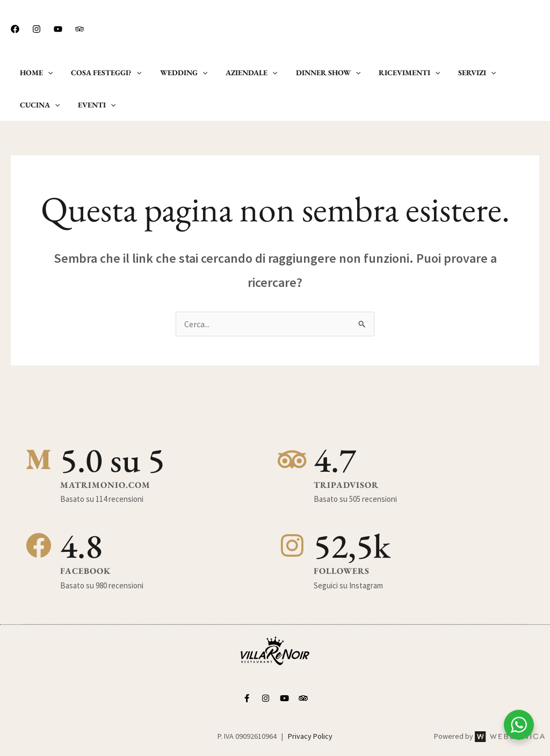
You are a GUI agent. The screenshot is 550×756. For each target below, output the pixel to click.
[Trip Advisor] (79, 29)
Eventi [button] (37, 105)
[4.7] (292, 460)
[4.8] (39, 546)
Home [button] (35, 73)
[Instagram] (37, 29)
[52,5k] (292, 546)
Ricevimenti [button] (392, 73)
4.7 (335, 460)
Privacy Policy (310, 736)
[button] (498, 28)
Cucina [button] (510, 73)
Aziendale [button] (240, 73)
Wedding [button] (176, 73)
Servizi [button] (456, 73)
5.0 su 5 (113, 460)
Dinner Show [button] (314, 73)
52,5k (352, 546)
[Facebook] (15, 29)
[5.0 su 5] (39, 460)
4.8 (81, 546)
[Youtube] (58, 29)
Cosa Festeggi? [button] (101, 73)
